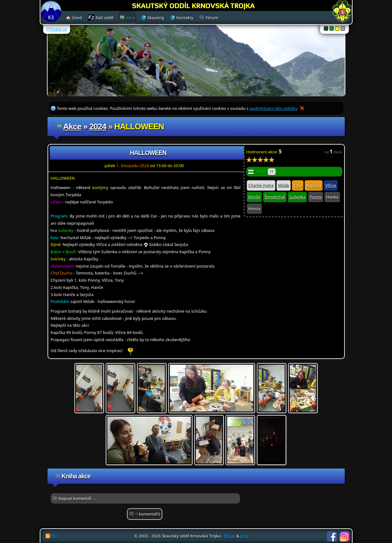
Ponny (316, 197)
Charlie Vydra (261, 185)
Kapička (314, 185)
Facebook (332, 536)
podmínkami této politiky (273, 108)
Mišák (284, 185)
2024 (98, 126)
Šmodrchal (275, 197)
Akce (72, 126)
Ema (298, 185)
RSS (55, 536)
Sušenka (297, 197)
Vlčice (331, 185)
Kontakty (185, 18)
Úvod (77, 18)
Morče (254, 197)
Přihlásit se (57, 29)
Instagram (344, 536)
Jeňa (244, 536)
